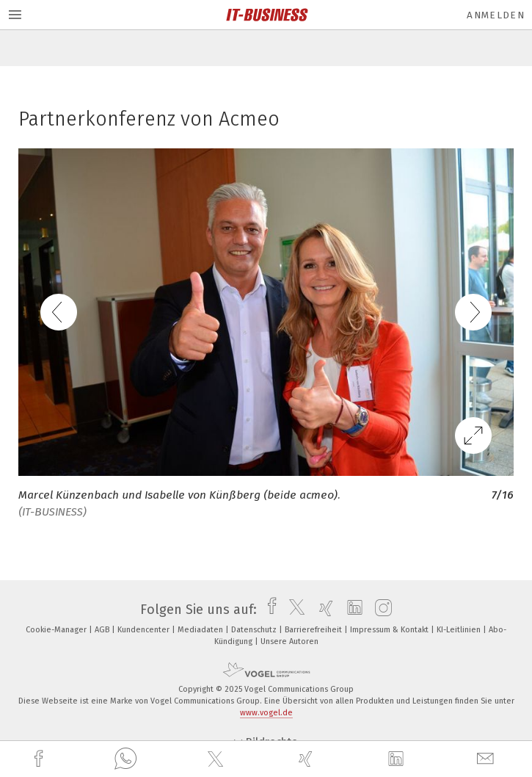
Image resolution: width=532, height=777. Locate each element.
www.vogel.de (266, 713)
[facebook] (40, 759)
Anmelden (496, 15)
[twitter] (217, 759)
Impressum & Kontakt (390, 630)
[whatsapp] (125, 759)
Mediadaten (201, 630)
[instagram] (380, 610)
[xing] (307, 759)
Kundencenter (145, 630)
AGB (103, 630)
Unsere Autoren (289, 642)
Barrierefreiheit (314, 630)
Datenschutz (255, 630)
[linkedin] (398, 759)
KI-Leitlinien (460, 630)
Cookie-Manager (57, 630)
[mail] (487, 759)
